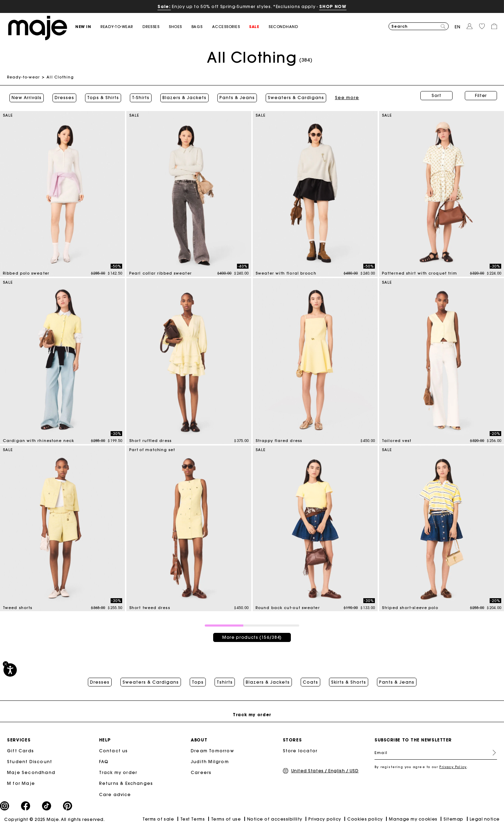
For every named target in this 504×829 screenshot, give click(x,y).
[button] (88, 27)
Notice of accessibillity (275, 819)
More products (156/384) (252, 633)
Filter (481, 95)
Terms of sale (158, 820)
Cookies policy (365, 819)
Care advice (115, 795)
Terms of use (226, 819)
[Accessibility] (10, 670)
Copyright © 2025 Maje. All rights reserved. (54, 820)
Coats (310, 679)
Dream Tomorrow (212, 751)
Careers (201, 773)
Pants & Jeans (235, 96)
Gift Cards (20, 751)
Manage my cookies (413, 819)
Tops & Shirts (101, 96)
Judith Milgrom (210, 762)
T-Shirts (138, 96)
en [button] (458, 27)
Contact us (114, 751)
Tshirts (225, 679)
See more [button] (275, 96)
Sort (436, 95)
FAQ (104, 762)
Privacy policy (325, 819)
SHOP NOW (333, 6)
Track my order (118, 773)
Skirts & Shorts (349, 679)
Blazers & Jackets (182, 96)
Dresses (62, 96)
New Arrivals (24, 96)
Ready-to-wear (23, 77)
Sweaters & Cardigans (151, 679)
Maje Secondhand (31, 773)
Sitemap (453, 819)
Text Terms (192, 819)
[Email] (436, 753)
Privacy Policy (453, 768)
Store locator (300, 751)
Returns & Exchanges (126, 784)
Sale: (164, 6)
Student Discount (30, 762)
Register (491, 753)
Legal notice (485, 819)
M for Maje (21, 784)
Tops (198, 679)
